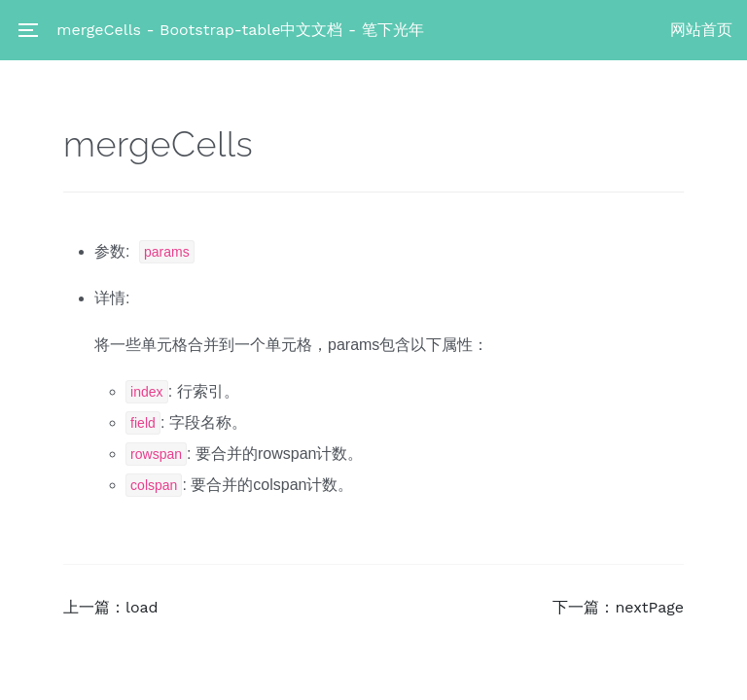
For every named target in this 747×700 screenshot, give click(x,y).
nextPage (649, 607)
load (142, 607)
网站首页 (701, 30)
